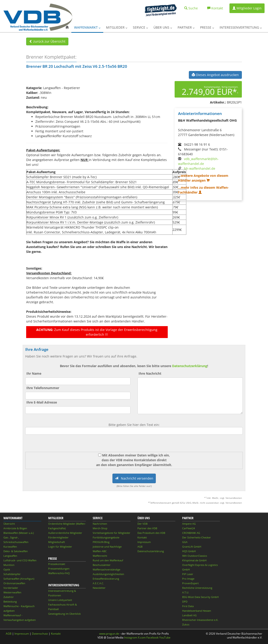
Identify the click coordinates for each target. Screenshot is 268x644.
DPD (185, 602)
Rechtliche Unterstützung (197, 588)
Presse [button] (207, 27)
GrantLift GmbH (192, 547)
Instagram (131, 637)
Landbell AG (189, 615)
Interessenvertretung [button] (241, 27)
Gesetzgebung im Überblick (64, 614)
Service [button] (140, 27)
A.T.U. (186, 592)
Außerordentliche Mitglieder (65, 533)
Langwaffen (10, 556)
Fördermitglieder (58, 537)
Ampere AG (189, 524)
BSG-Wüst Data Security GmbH (200, 597)
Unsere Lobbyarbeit (60, 600)
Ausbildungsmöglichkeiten (108, 574)
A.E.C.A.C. (98, 583)
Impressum (144, 542)
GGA (185, 542)
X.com (142, 637)
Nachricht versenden (134, 478)
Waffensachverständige (106, 569)
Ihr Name (34, 373)
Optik (7, 569)
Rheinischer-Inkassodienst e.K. (200, 620)
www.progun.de (109, 634)
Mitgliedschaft (57, 542)
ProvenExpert (190, 583)
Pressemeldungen (59, 569)
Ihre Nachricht (150, 373)
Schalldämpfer (12, 574)
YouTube (165, 637)
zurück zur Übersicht (47, 41)
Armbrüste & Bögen (15, 528)
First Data (188, 606)
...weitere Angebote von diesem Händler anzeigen (203, 178)
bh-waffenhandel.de (200, 168)
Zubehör (9, 597)
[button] (67, 27)
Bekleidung (10, 602)
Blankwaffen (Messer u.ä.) (19, 533)
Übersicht (9, 524)
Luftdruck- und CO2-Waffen (20, 560)
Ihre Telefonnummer (43, 388)
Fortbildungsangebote (106, 537)
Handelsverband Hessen (197, 611)
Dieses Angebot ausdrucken (215, 75)
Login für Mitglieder (60, 547)
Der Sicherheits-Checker (197, 537)
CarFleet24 (188, 528)
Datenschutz (40, 634)
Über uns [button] (163, 27)
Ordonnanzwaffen (14, 583)
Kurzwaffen (10, 547)
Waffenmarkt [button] (87, 27)
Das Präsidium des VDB (151, 533)
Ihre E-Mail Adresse (42, 402)
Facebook (152, 637)
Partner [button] (186, 27)
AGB (140, 547)
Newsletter (99, 588)
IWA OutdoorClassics (195, 556)
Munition (9, 565)
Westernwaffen (12, 592)
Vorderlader (11, 588)
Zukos (186, 624)
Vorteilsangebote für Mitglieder (112, 533)
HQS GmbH (189, 551)
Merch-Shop (100, 528)
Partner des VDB (147, 528)
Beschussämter (102, 565)
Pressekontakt (57, 564)
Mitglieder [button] (117, 27)
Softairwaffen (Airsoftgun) (19, 579)
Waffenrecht (100, 556)
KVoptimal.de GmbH (194, 560)
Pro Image (188, 579)
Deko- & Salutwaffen (16, 551)
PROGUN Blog (101, 542)
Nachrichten (100, 524)
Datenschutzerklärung (190, 366)
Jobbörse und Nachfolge (107, 547)
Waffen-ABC (100, 551)
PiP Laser (188, 574)
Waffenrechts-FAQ (59, 573)
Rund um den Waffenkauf (108, 560)
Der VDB (142, 524)
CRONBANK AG (191, 533)
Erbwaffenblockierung (106, 579)
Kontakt (142, 537)
